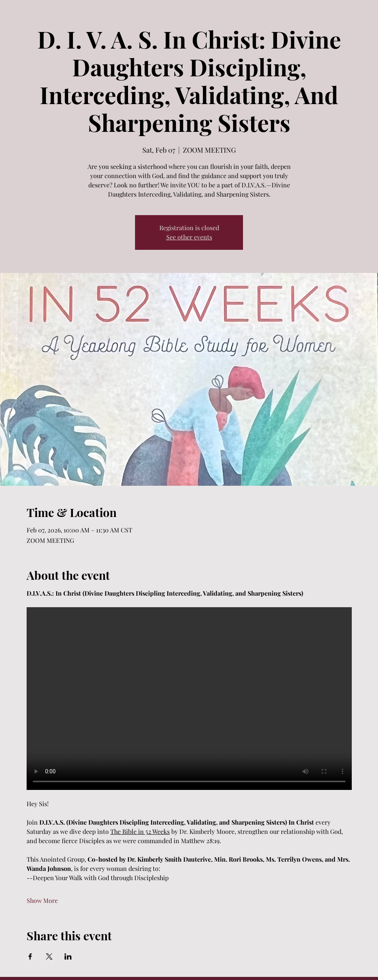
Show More (42, 900)
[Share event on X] (49, 956)
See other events (189, 237)
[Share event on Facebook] (30, 956)
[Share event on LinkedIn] (68, 956)
